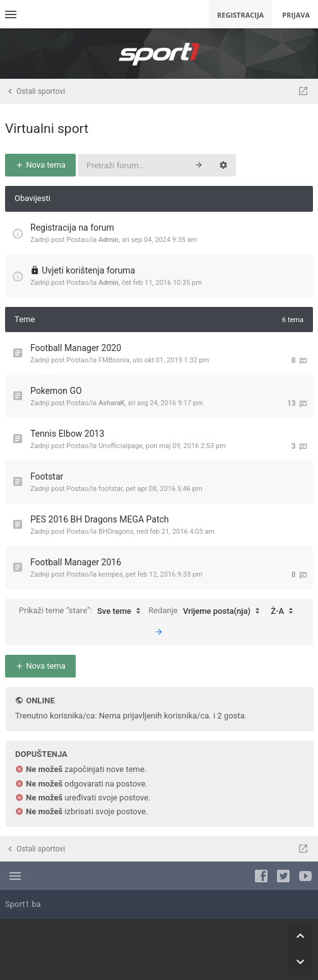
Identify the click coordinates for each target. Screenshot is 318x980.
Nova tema (40, 165)
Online (40, 700)
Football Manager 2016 (76, 562)
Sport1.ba (23, 904)
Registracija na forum (72, 228)
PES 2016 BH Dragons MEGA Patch (100, 519)
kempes (111, 574)
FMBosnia (114, 360)
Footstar (47, 476)
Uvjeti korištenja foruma (88, 270)
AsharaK (112, 403)
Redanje (207, 611)
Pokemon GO (56, 391)
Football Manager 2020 (76, 348)
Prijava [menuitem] (296, 15)
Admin (109, 240)
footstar (110, 489)
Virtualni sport (47, 129)
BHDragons (116, 532)
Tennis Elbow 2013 (67, 434)
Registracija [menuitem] (240, 15)
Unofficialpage (121, 446)
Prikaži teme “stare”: (83, 611)
